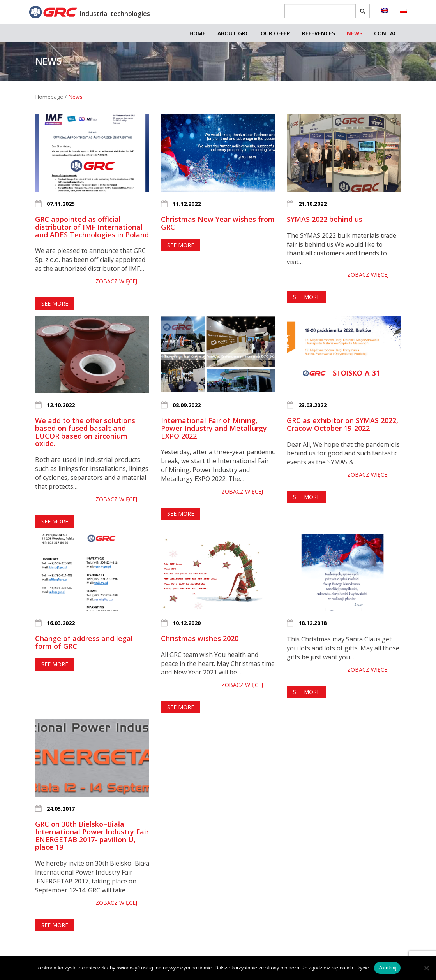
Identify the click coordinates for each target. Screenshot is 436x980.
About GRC (233, 33)
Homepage (49, 97)
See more (55, 303)
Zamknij (387, 968)
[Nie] (426, 968)
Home (198, 33)
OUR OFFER (275, 33)
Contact (387, 33)
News (355, 33)
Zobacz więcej (116, 281)
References (319, 33)
